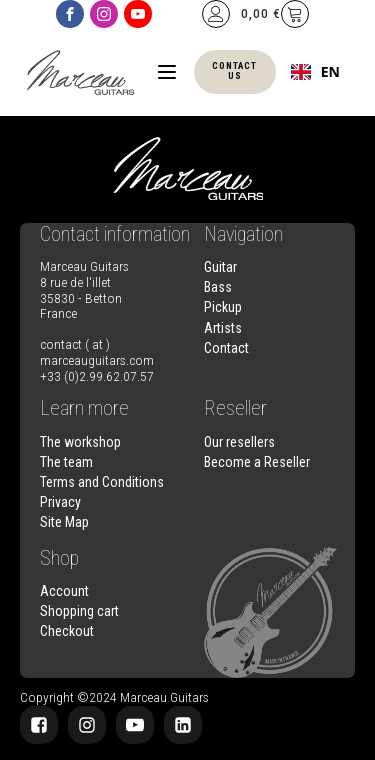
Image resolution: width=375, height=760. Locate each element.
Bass (218, 287)
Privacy (60, 502)
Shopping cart (79, 611)
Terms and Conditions (102, 482)
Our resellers (239, 442)
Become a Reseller (257, 462)
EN (315, 72)
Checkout (67, 631)
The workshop (80, 442)
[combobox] (315, 72)
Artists (223, 328)
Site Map (64, 522)
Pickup (223, 307)
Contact (226, 348)
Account (64, 591)
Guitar (220, 267)
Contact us (234, 71)
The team (66, 462)
